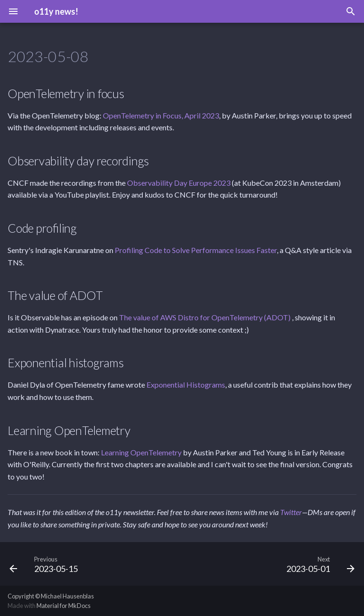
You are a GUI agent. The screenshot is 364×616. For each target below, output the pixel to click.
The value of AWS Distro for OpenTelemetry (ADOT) (205, 317)
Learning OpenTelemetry (141, 452)
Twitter (291, 512)
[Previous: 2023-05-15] (45, 564)
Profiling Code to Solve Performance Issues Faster (196, 250)
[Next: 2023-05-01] (318, 564)
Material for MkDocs (64, 606)
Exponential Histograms (186, 385)
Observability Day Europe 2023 (179, 183)
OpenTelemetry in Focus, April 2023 (161, 115)
